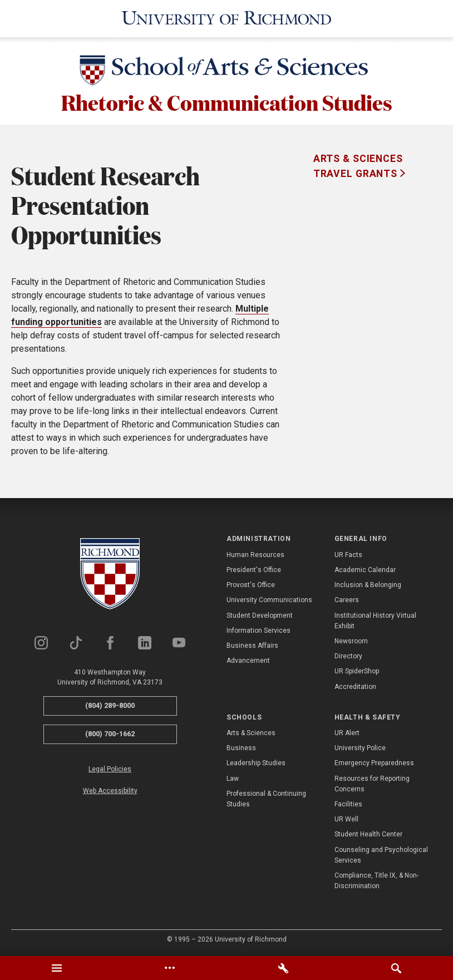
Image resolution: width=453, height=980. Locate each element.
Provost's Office (251, 585)
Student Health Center (368, 834)
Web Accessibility (110, 791)
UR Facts (348, 555)
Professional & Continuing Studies (266, 799)
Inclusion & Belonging (368, 585)
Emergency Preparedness (374, 763)
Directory (348, 656)
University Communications (269, 600)
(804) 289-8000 (110, 705)
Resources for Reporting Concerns (372, 783)
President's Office (254, 570)
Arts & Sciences (251, 733)
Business (241, 748)
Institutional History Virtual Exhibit (375, 620)
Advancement (248, 661)
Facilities (348, 804)
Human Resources (255, 555)
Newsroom (351, 641)
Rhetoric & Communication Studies (227, 102)
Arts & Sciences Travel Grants (358, 166)
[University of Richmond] (227, 18)
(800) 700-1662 (110, 734)
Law (233, 778)
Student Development (260, 615)
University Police (360, 748)
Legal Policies (110, 769)
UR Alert (347, 733)
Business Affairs (252, 646)
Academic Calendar (365, 570)
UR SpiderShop (357, 671)
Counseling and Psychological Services (381, 855)
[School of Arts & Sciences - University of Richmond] (226, 72)
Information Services (258, 631)
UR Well (346, 819)
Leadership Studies (256, 763)
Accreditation (355, 686)
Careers (347, 600)
